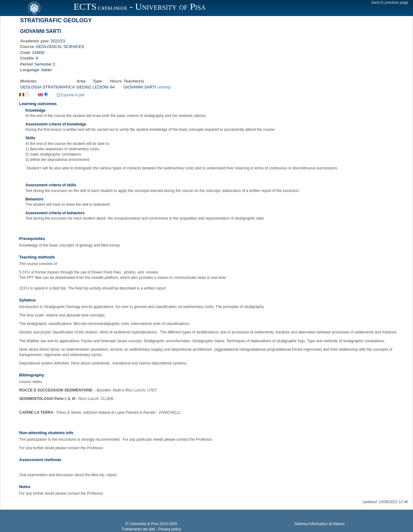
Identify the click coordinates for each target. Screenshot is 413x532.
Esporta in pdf (70, 95)
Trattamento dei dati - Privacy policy (151, 529)
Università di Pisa (144, 524)
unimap (164, 87)
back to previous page (390, 3)
